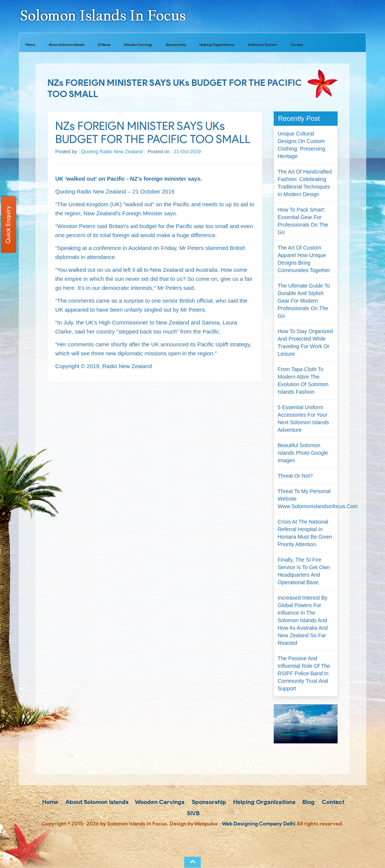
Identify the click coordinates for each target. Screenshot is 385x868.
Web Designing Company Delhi (259, 824)
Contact (297, 45)
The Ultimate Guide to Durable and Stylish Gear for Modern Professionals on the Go (304, 301)
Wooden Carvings (138, 45)
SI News (104, 45)
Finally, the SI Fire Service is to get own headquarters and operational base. (304, 571)
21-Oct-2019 (187, 152)
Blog (308, 802)
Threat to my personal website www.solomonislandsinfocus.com (308, 499)
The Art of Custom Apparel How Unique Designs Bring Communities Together (304, 259)
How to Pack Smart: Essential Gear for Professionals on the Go (303, 221)
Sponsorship (176, 45)
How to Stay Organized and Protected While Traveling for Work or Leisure (305, 343)
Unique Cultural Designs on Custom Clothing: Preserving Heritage (302, 145)
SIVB (192, 813)
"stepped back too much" (148, 331)
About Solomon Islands (67, 45)
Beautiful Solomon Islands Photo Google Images (303, 453)
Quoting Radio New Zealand (112, 152)
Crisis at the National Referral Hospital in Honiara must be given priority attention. (305, 533)
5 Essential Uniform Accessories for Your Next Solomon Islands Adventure (303, 419)
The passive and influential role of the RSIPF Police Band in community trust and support (304, 673)
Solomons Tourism (262, 45)
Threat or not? (295, 476)
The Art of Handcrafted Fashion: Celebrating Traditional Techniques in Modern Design (305, 183)
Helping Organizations (217, 45)
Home (30, 45)
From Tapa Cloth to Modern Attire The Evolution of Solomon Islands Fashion (303, 381)
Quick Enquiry (8, 225)
